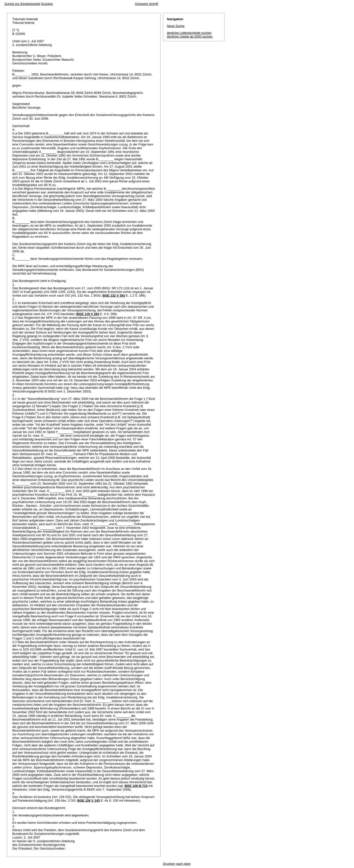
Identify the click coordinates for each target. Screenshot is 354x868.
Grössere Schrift (147, 4)
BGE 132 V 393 (114, 296)
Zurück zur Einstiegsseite (22, 4)
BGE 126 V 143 (89, 801)
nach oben (183, 864)
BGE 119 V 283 (88, 314)
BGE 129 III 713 (136, 786)
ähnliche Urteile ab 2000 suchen (190, 36)
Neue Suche (176, 26)
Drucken (47, 4)
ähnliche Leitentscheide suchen (189, 33)
